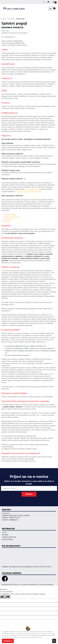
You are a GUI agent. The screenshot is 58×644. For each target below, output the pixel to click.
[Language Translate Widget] (44, 2)
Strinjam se (8, 641)
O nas (4, 532)
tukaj (27, 635)
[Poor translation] (7, 597)
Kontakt (5, 535)
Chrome (8, 219)
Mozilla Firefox (11, 215)
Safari (7, 222)
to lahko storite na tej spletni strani (28, 192)
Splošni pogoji (7, 539)
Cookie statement (32, 189)
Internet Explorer (12, 217)
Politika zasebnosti (9, 537)
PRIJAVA (29, 494)
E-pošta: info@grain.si (10, 520)
